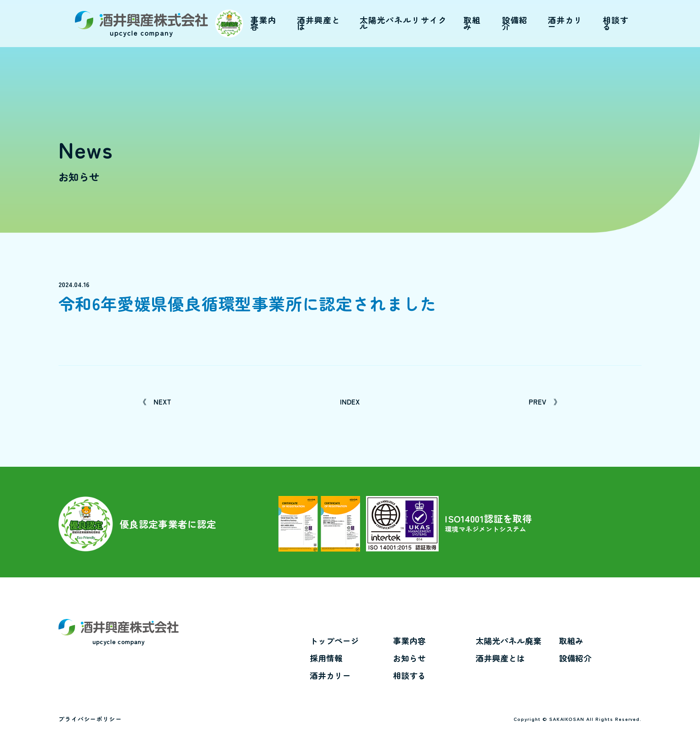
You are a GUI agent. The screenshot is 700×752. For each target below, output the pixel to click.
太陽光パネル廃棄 (509, 641)
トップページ (334, 641)
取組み (571, 641)
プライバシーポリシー (90, 719)
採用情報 (326, 658)
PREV (544, 402)
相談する (409, 676)
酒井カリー (330, 676)
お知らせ (409, 658)
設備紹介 (575, 658)
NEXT (156, 402)
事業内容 (409, 641)
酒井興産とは (500, 658)
